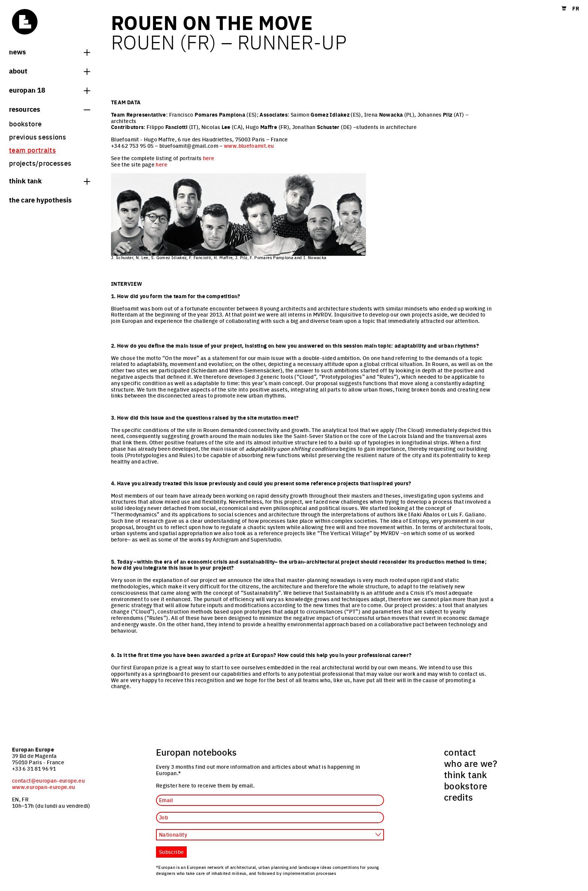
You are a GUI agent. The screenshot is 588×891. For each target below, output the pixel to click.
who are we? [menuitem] (471, 763)
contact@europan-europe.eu (48, 780)
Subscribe (171, 852)
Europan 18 (49, 90)
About (49, 70)
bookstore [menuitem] (25, 124)
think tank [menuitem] (466, 774)
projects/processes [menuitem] (40, 163)
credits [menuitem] (459, 797)
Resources (49, 109)
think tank (49, 180)
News (49, 51)
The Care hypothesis (40, 199)
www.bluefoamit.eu (249, 145)
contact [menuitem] (460, 752)
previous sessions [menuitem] (37, 137)
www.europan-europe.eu (44, 787)
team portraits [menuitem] (32, 150)
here (208, 158)
